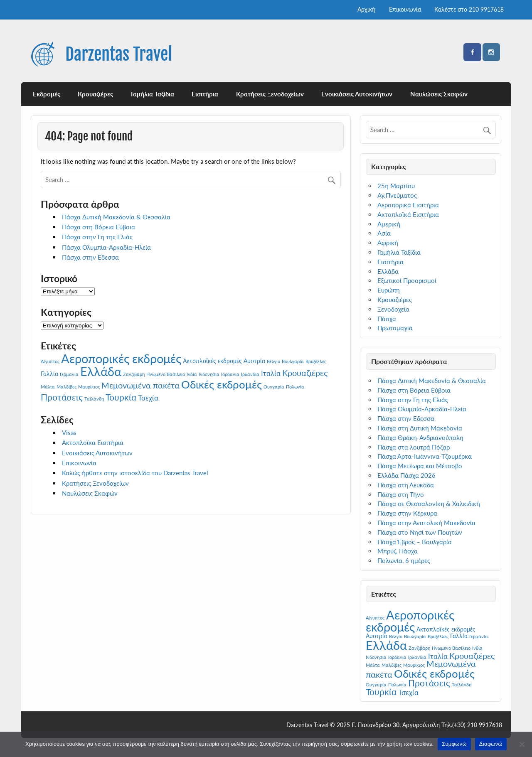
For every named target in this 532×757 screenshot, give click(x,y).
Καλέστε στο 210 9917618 (469, 9)
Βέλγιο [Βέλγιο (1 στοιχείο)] (273, 361)
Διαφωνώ (491, 744)
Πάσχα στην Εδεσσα (90, 257)
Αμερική (389, 224)
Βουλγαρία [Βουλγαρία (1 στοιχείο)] (293, 361)
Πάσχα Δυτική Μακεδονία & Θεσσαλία (116, 217)
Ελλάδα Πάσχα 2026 (406, 475)
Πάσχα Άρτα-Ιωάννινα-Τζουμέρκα (425, 456)
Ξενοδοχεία (393, 309)
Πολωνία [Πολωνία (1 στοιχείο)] (295, 387)
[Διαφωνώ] (522, 744)
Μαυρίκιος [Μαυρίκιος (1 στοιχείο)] (89, 387)
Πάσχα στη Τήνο (401, 494)
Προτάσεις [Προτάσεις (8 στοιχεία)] (62, 397)
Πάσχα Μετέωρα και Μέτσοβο (420, 466)
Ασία (384, 233)
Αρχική (366, 9)
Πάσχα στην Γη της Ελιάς (97, 237)
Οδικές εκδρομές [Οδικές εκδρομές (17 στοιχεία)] (222, 384)
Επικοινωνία (405, 9)
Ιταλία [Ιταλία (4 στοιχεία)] (271, 373)
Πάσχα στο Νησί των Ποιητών (420, 532)
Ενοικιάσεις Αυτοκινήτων (357, 94)
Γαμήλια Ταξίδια (153, 94)
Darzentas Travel (119, 54)
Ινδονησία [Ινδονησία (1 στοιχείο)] (209, 374)
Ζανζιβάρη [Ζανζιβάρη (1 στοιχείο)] (134, 374)
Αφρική (388, 243)
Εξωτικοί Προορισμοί (407, 280)
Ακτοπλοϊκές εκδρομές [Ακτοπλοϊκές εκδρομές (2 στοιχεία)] (212, 361)
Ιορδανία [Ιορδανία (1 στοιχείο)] (230, 374)
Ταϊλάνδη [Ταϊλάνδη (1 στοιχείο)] (94, 399)
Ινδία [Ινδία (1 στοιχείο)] (192, 374)
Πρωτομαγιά (395, 328)
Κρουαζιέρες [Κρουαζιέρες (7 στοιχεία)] (305, 373)
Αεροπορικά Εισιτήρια (408, 205)
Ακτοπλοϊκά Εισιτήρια (408, 214)
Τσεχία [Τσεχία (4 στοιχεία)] (148, 398)
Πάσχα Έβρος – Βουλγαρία (415, 542)
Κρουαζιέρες (95, 94)
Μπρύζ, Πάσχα (398, 551)
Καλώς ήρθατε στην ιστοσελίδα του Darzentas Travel (135, 473)
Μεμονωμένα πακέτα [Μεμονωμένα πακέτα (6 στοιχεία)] (140, 385)
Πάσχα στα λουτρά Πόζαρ (414, 447)
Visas (69, 433)
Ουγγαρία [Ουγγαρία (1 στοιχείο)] (274, 387)
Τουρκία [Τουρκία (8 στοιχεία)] (121, 397)
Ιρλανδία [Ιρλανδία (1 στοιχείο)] (250, 374)
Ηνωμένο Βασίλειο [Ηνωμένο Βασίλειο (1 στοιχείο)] (166, 374)
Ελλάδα (388, 271)
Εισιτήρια (205, 94)
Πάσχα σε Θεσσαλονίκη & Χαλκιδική (429, 504)
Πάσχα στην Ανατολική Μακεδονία (426, 523)
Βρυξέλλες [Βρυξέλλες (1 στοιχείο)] (316, 361)
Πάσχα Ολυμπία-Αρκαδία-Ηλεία (106, 247)
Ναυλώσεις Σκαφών (439, 94)
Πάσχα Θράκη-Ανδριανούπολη (420, 437)
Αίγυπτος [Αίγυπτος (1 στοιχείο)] (50, 361)
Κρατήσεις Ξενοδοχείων (270, 94)
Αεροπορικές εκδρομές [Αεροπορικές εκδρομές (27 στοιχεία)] (121, 358)
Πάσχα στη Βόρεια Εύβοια (99, 227)
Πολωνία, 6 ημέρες (404, 560)
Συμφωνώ (454, 744)
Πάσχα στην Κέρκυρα (407, 513)
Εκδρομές (47, 94)
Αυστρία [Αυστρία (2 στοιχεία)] (254, 361)
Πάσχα (387, 319)
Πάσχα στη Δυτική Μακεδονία (420, 428)
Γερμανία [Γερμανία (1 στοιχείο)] (69, 374)
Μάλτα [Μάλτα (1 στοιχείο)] (48, 387)
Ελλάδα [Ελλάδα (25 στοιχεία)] (101, 371)
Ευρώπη (389, 290)
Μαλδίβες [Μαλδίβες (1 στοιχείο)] (66, 387)
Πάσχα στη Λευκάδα (406, 485)
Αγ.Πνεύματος (397, 195)
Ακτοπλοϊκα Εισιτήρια (93, 442)
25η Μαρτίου (396, 186)
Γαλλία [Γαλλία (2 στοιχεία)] (49, 374)
